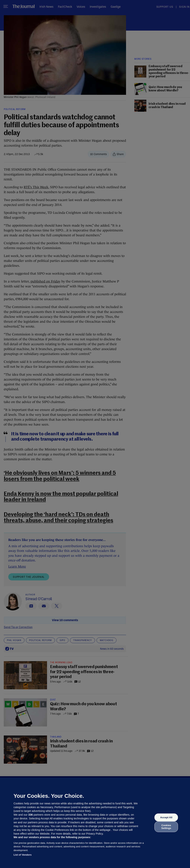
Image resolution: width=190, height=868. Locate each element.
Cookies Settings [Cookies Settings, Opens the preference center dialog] (166, 827)
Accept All (166, 817)
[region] (95, 823)
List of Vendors (23, 855)
